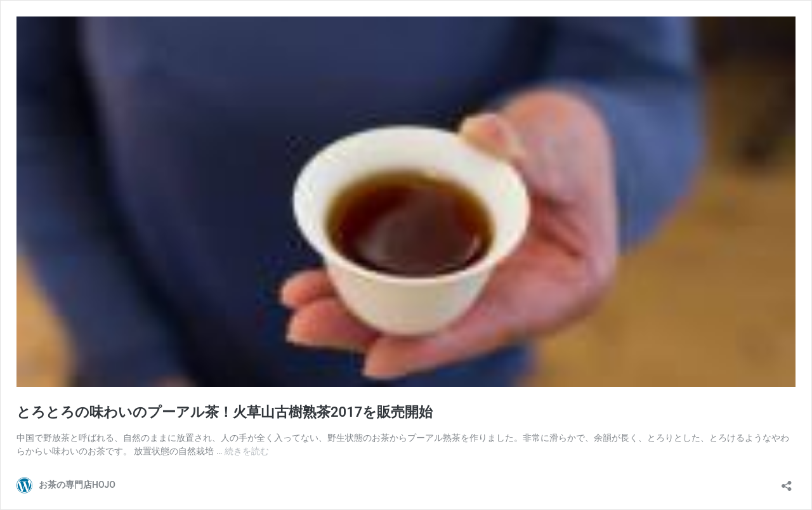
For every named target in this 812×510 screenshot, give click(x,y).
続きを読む (247, 451)
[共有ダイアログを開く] (787, 482)
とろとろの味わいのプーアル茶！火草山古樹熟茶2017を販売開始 (225, 412)
